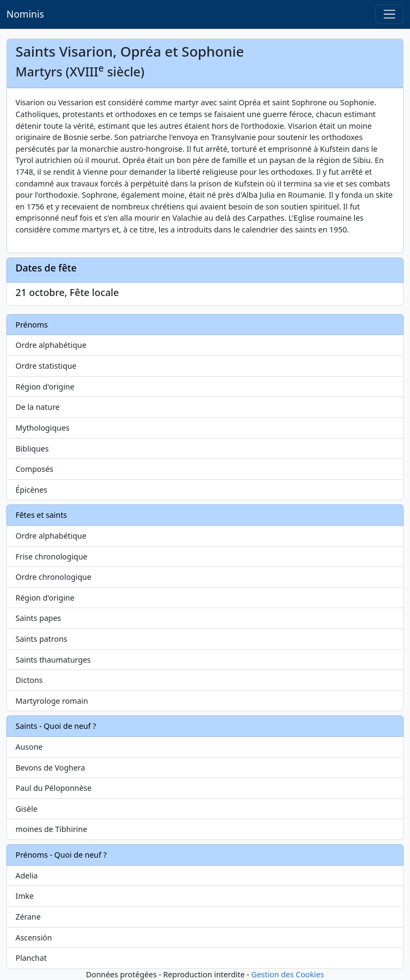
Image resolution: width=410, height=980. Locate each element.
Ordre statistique (46, 366)
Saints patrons (41, 639)
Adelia (27, 876)
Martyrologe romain (52, 701)
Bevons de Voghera (50, 768)
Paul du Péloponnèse (53, 788)
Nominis (25, 14)
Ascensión (34, 938)
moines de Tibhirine (51, 829)
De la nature (38, 407)
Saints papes (38, 618)
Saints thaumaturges (53, 660)
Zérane (28, 917)
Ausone (29, 747)
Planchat (31, 958)
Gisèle (26, 809)
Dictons (29, 680)
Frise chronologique (51, 557)
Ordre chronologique (53, 577)
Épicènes (32, 490)
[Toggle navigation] (389, 14)
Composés (34, 469)
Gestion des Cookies (288, 974)
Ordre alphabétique (51, 345)
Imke (25, 896)
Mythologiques (42, 428)
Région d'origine (45, 387)
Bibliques (32, 449)
